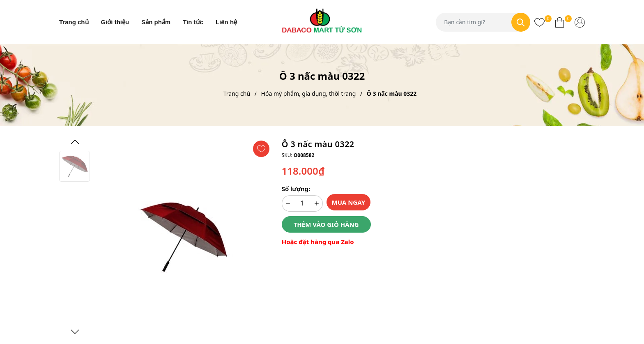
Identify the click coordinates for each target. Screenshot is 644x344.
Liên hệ (226, 22)
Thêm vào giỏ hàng (326, 224)
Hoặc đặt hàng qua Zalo (318, 242)
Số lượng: (296, 189)
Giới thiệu (115, 22)
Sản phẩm (156, 22)
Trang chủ (74, 22)
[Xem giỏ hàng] (560, 22)
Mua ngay (349, 202)
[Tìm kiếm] (521, 22)
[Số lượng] (302, 203)
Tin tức (193, 22)
